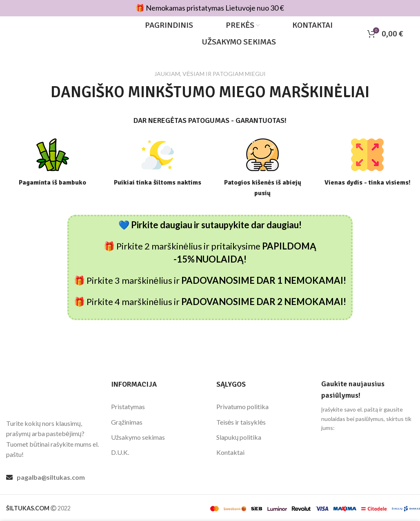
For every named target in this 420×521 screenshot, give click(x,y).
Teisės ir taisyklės (241, 422)
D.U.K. (120, 453)
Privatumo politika (242, 406)
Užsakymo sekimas (138, 437)
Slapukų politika (239, 437)
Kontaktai (230, 453)
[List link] (52, 477)
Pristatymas (128, 406)
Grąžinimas (127, 422)
